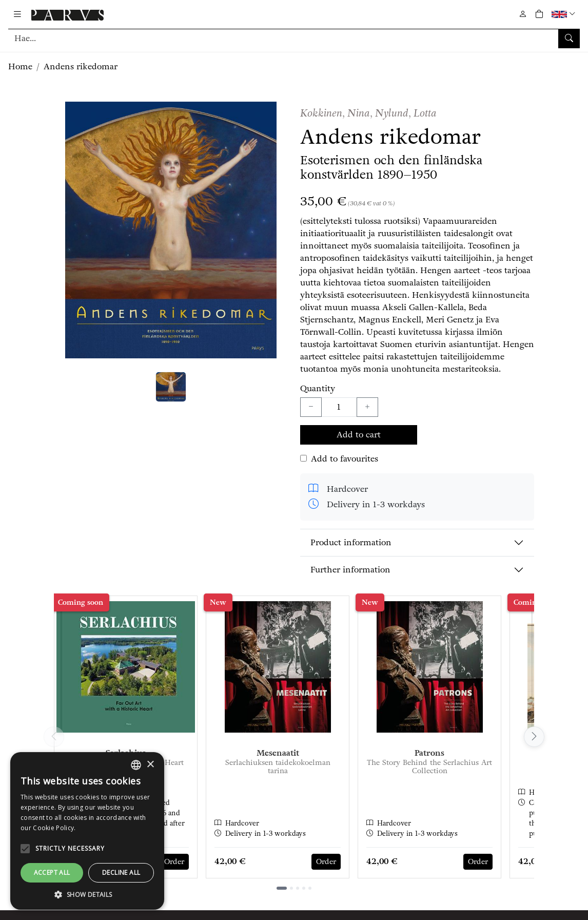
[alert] (87, 831)
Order (174, 862)
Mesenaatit (278, 753)
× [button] (150, 765)
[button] (565, 14)
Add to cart (359, 435)
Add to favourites (345, 459)
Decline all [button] (121, 873)
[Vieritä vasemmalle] (54, 737)
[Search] (294, 38)
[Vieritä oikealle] (534, 737)
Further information (350, 570)
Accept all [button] (52, 873)
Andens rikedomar (81, 66)
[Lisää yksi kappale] (367, 407)
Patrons (429, 753)
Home (20, 66)
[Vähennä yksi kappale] (311, 407)
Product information (351, 542)
